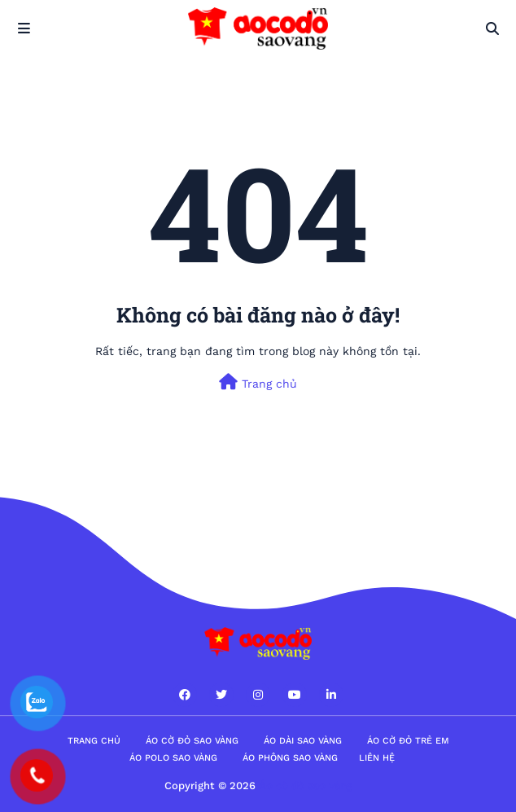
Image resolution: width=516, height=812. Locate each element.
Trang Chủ (94, 741)
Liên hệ (377, 758)
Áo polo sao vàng (173, 758)
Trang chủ (258, 382)
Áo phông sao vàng (290, 758)
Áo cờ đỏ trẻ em (408, 741)
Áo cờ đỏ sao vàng (192, 741)
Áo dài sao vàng (303, 741)
